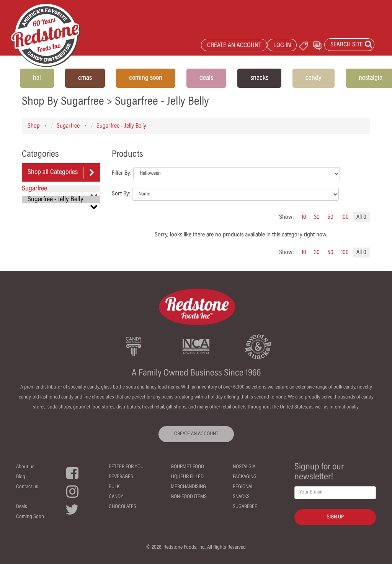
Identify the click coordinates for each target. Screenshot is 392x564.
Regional (243, 487)
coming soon (146, 78)
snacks (259, 78)
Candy (116, 497)
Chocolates (122, 507)
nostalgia (371, 78)
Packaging (245, 477)
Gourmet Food (187, 467)
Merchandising (188, 487)
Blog (21, 477)
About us (25, 467)
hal (37, 78)
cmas (85, 78)
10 (304, 217)
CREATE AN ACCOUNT (234, 46)
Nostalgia (244, 467)
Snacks (241, 497)
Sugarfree (68, 126)
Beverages (121, 477)
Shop (34, 126)
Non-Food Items (189, 497)
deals (206, 78)
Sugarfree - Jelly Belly (121, 126)
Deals (22, 507)
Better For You (126, 467)
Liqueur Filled (187, 477)
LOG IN (282, 46)
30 (317, 217)
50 (330, 217)
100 (345, 217)
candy (314, 78)
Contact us (27, 487)
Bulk (114, 487)
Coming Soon (30, 517)
